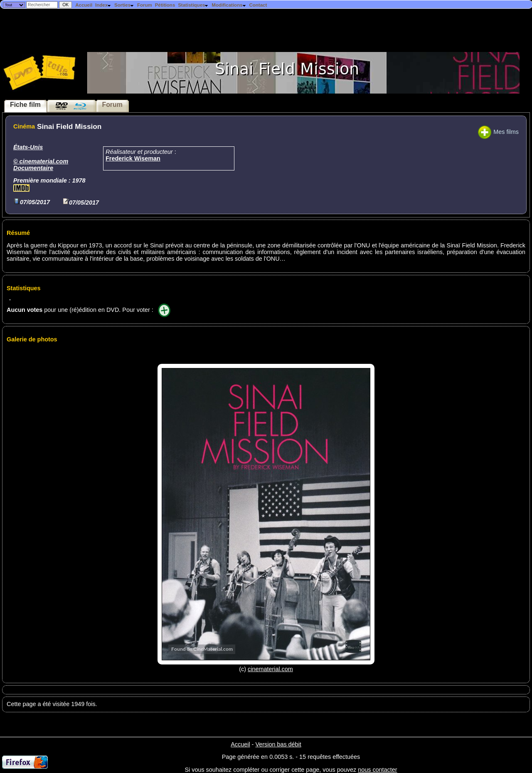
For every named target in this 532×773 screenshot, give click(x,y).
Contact (258, 5)
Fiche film (25, 105)
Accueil (84, 5)
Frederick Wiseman (133, 158)
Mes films (498, 132)
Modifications (229, 5)
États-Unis (28, 147)
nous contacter (377, 770)
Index (103, 5)
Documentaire (33, 168)
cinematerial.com (44, 161)
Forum (145, 5)
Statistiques (193, 5)
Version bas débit (278, 744)
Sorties (124, 5)
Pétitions (165, 5)
